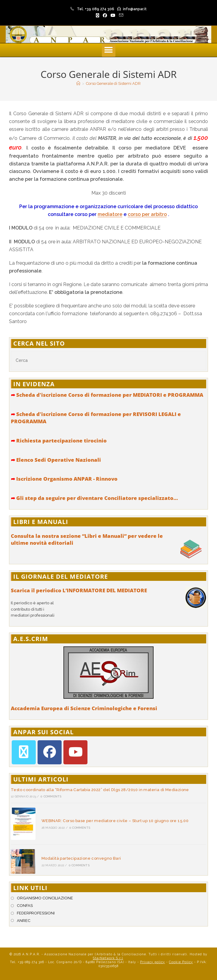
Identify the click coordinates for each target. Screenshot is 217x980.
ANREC (24, 921)
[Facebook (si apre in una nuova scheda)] (105, 15)
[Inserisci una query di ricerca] (108, 361)
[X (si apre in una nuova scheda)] (98, 15)
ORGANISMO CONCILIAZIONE (45, 898)
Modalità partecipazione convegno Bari (81, 858)
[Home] (78, 83)
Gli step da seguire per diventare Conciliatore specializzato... (94, 498)
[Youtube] (75, 752)
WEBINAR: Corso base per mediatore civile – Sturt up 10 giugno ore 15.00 (115, 821)
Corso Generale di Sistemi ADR (113, 83)
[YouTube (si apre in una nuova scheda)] (113, 15)
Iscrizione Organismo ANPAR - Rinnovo (64, 479)
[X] (24, 752)
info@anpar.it (135, 9)
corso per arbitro (147, 214)
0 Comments (51, 796)
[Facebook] (50, 752)
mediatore (110, 214)
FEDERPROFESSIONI (36, 913)
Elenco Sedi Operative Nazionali (56, 460)
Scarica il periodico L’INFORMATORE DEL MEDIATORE (79, 590)
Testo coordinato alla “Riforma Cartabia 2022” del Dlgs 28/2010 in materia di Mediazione (100, 790)
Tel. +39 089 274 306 (96, 9)
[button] (109, 50)
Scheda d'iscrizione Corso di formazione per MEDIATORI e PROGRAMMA (107, 395)
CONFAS (25, 906)
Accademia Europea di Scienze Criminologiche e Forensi (84, 708)
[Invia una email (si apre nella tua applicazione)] (120, 15)
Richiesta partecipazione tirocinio (59, 441)
